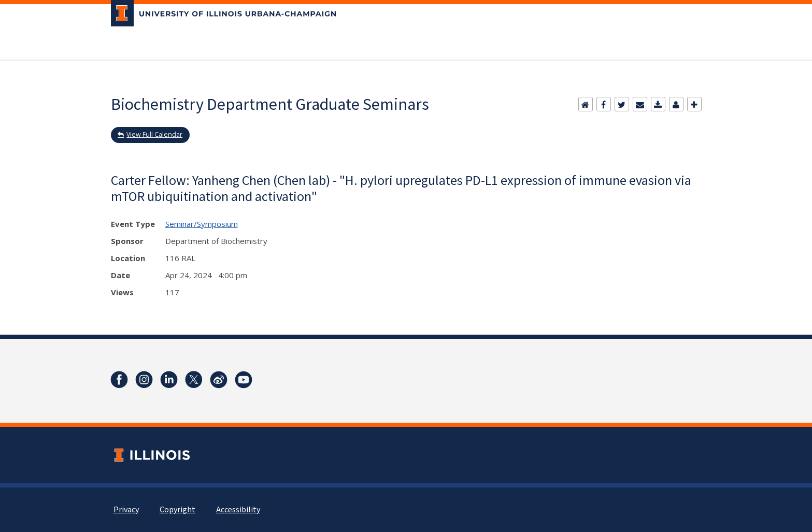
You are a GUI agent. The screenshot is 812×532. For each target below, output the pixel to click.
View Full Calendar (154, 134)
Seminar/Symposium (202, 224)
